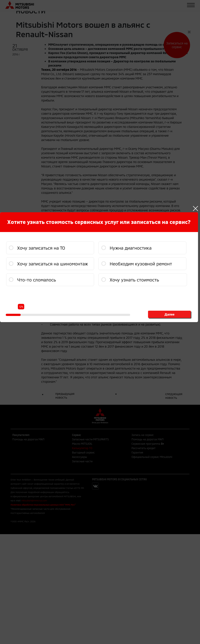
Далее (169, 314)
